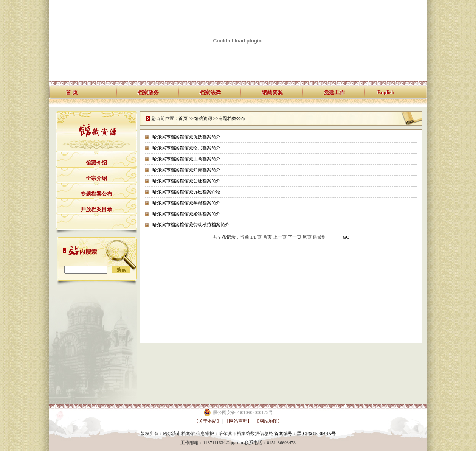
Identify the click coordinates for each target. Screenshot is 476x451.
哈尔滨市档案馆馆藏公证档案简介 (186, 181)
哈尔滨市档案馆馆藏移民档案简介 (186, 148)
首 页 (72, 93)
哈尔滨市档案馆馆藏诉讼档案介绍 (186, 192)
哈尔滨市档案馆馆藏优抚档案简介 (186, 137)
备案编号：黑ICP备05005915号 (305, 434)
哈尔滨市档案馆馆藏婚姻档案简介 (186, 214)
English (386, 93)
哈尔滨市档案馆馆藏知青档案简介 (186, 170)
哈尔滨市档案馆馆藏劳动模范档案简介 (191, 225)
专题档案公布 (96, 194)
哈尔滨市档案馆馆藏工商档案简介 (186, 159)
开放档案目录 (96, 209)
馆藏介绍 (96, 163)
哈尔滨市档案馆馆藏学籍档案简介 (186, 203)
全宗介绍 (96, 178)
